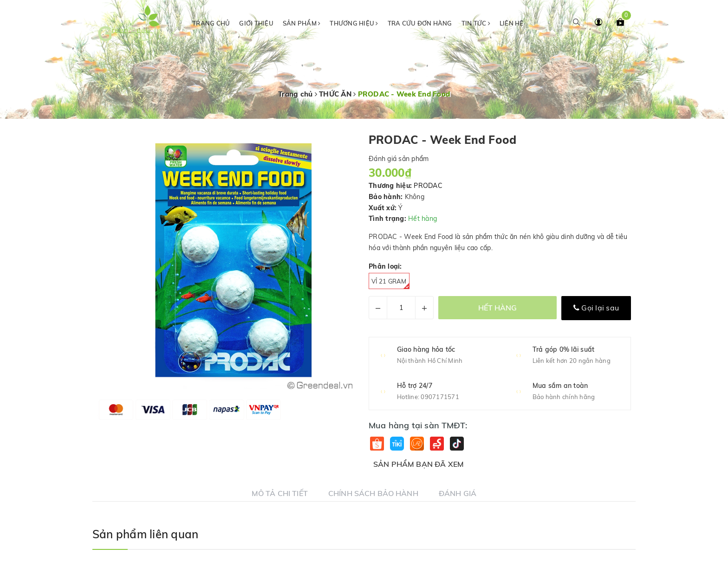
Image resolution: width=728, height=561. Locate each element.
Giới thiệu (256, 23)
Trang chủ (211, 23)
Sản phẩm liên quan (145, 534)
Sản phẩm (302, 23)
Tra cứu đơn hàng (420, 23)
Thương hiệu (354, 23)
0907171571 (440, 397)
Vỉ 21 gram (390, 283)
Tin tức (476, 23)
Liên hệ (512, 23)
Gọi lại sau (596, 308)
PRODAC (428, 186)
